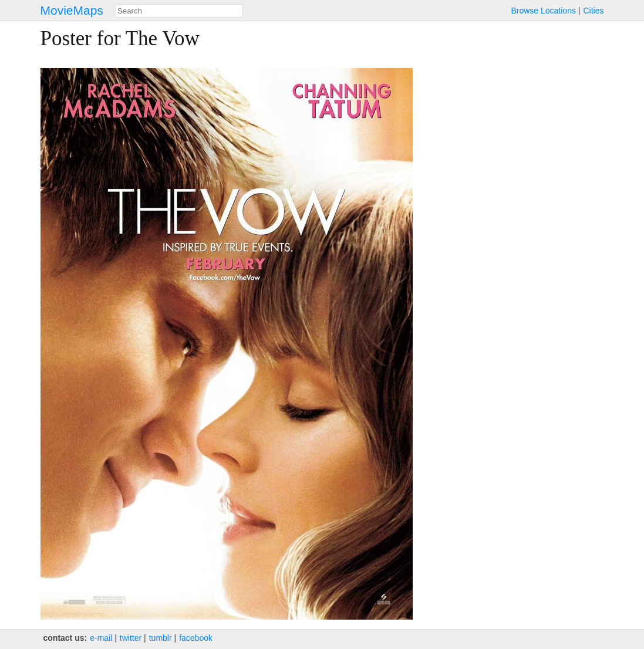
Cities (593, 11)
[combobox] (179, 11)
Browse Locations (543, 11)
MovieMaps (72, 10)
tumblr (161, 638)
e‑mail (101, 638)
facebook (196, 638)
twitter (131, 638)
